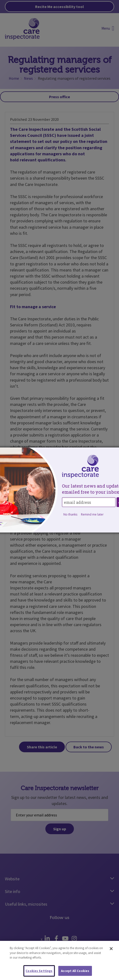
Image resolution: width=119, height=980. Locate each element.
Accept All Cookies (75, 973)
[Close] (111, 951)
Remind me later (92, 514)
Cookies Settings (39, 973)
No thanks (70, 514)
